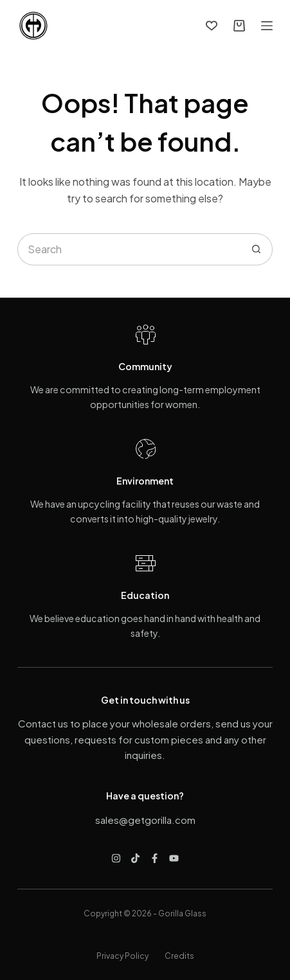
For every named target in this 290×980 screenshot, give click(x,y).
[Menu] (267, 26)
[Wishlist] (212, 26)
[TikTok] (135, 858)
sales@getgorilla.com (145, 820)
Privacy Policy (122, 956)
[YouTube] (174, 858)
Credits (179, 956)
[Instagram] (116, 858)
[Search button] (257, 249)
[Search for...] (129, 249)
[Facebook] (155, 858)
